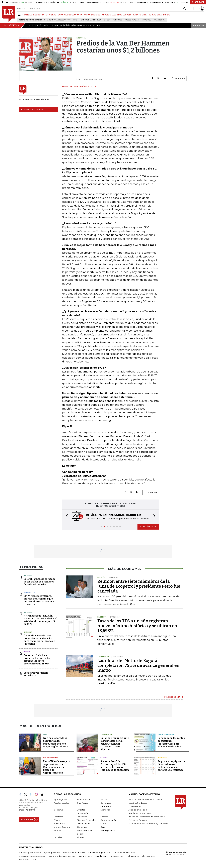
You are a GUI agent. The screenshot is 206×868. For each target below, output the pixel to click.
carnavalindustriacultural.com (63, 856)
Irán (45, 735)
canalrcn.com (85, 856)
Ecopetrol (146, 20)
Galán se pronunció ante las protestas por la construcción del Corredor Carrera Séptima (115, 744)
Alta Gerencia (83, 799)
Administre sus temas (32, 110)
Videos (80, 837)
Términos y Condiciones (139, 813)
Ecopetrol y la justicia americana (36, 674)
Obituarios (82, 827)
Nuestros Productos (138, 803)
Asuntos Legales (61, 803)
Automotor (29, 593)
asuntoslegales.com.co (30, 853)
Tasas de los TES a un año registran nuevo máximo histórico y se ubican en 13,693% (137, 626)
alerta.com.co (149, 856)
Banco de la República (91, 20)
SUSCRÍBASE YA (148, 527)
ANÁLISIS (106, 15)
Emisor (107, 20)
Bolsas (27, 652)
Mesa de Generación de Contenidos (145, 799)
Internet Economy (62, 827)
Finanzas (58, 820)
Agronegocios (61, 799)
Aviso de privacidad (138, 810)
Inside (103, 824)
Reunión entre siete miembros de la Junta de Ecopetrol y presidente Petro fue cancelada (139, 586)
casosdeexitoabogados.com (33, 856)
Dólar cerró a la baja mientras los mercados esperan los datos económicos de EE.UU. (37, 660)
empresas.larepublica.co (74, 853)
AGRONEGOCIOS (92, 15)
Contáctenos (135, 806)
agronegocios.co (52, 853)
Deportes (162, 758)
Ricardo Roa (159, 20)
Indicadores (59, 824)
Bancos (104, 758)
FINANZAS (27, 15)
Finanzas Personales (86, 820)
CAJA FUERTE (140, 15)
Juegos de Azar (132, 20)
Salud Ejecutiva (108, 830)
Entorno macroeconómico (59, 20)
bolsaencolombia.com (124, 853)
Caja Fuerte (83, 803)
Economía (105, 810)
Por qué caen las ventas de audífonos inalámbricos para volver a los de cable (171, 742)
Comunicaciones (51, 758)
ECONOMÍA (39, 15)
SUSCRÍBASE (198, 2)
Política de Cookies (137, 820)
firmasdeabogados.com (100, 853)
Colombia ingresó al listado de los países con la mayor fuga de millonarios (40, 582)
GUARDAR (178, 78)
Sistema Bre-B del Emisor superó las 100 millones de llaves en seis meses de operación (115, 766)
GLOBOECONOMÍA (73, 15)
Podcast (58, 830)
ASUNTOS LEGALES (122, 15)
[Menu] (20, 15)
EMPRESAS (51, 15)
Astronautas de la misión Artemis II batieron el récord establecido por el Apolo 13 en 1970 (40, 620)
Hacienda (28, 576)
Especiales (82, 817)
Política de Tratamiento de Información (147, 817)
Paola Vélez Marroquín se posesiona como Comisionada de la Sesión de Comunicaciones (57, 767)
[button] (66, 516)
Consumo (58, 810)
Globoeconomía (108, 820)
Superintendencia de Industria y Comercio (148, 824)
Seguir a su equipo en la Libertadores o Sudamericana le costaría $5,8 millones (171, 766)
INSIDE (167, 15)
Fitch (76, 20)
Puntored (118, 20)
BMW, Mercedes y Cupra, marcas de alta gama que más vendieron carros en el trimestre (39, 600)
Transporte (106, 735)
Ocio (103, 827)
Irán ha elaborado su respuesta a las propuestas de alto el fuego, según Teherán (56, 742)
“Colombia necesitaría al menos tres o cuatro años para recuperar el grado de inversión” (39, 640)
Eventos (104, 817)
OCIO (60, 15)
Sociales (58, 837)
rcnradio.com (101, 856)
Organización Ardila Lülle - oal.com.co (176, 853)
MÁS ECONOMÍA (172, 697)
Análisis (104, 799)
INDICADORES (155, 15)
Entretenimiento (166, 735)
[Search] (184, 9)
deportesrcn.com (28, 859)
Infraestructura (84, 824)
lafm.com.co (134, 856)
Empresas (59, 817)
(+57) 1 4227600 (27, 810)
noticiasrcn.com (117, 856)
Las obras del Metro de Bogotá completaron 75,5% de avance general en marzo (138, 665)
